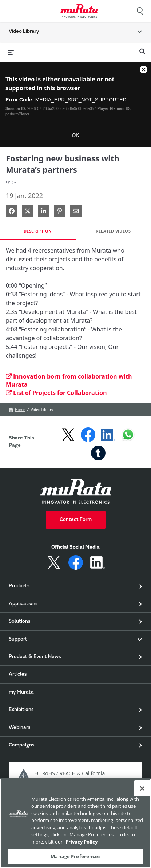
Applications (23, 604)
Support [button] (18, 640)
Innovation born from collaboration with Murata (69, 381)
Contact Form (76, 520)
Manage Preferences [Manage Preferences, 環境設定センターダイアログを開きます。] (75, 856)
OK (75, 135)
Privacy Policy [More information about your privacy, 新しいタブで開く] (82, 842)
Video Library (42, 410)
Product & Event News (35, 657)
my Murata (21, 692)
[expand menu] (11, 52)
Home (17, 410)
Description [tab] (38, 231)
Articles (18, 675)
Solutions (20, 622)
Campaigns (22, 745)
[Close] (142, 788)
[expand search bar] (142, 48)
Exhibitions (21, 710)
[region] (75, 823)
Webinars (20, 728)
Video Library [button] (24, 32)
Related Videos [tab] (113, 231)
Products (19, 586)
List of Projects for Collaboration (56, 393)
